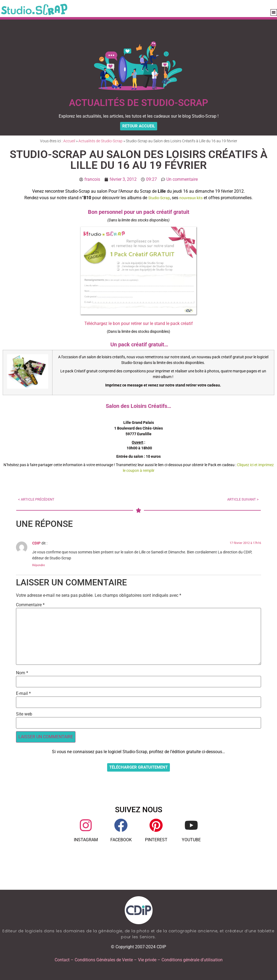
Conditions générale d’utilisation (192, 960)
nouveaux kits (191, 198)
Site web (24, 714)
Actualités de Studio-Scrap (100, 141)
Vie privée (147, 960)
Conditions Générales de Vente (104, 960)
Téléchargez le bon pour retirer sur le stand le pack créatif (139, 323)
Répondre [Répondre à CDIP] (39, 565)
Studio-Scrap (159, 198)
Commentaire (30, 605)
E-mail (23, 694)
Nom (22, 673)
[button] (274, 13)
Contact (62, 960)
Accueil (69, 141)
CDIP (36, 543)
